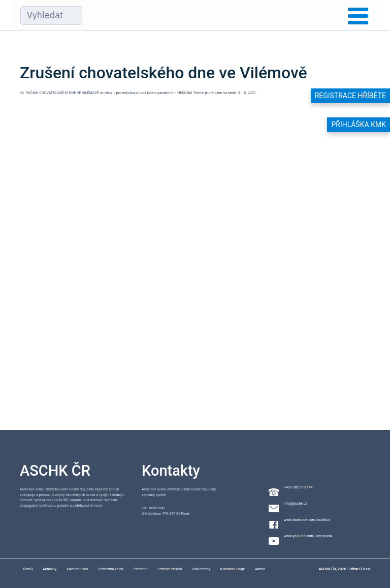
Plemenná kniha (111, 569)
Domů (28, 569)
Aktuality (50, 569)
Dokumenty (201, 569)
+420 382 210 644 (298, 487)
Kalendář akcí (77, 569)
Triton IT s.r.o (360, 569)
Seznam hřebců (170, 569)
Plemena (140, 569)
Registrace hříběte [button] (350, 96)
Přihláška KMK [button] (359, 125)
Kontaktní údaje (233, 569)
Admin (260, 569)
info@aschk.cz (296, 504)
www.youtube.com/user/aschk (308, 536)
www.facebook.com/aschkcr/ (307, 520)
